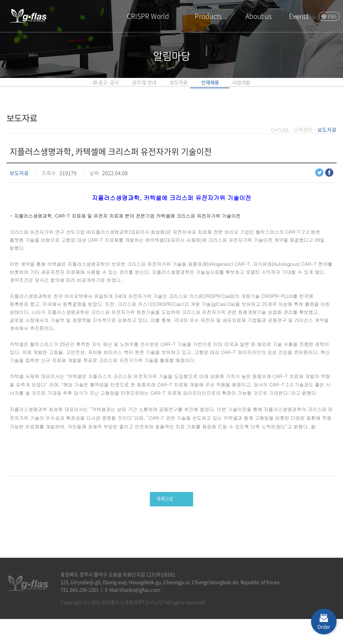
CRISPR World (148, 16)
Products (208, 16)
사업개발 (297, 88)
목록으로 (164, 521)
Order (324, 627)
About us (258, 16)
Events (299, 16)
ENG (332, 16)
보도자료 (180, 88)
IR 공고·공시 (51, 88)
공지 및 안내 (118, 88)
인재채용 (239, 88)
